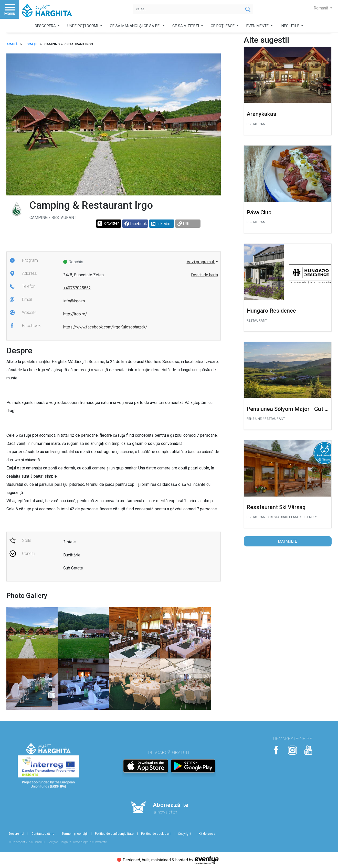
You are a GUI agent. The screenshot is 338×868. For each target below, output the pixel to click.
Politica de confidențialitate (114, 834)
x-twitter (108, 224)
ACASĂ (12, 44)
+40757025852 (77, 288)
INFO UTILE (290, 26)
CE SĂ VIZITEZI (186, 26)
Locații (31, 44)
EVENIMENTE (258, 26)
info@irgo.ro (74, 301)
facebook (136, 224)
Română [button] (321, 8)
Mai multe (288, 541)
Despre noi (17, 834)
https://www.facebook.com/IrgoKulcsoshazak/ (105, 327)
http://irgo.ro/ (75, 314)
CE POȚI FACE (223, 26)
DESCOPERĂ (46, 26)
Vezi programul (201, 262)
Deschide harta (204, 275)
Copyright (185, 834)
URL (184, 224)
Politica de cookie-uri (156, 834)
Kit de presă (207, 834)
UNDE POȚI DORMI (83, 26)
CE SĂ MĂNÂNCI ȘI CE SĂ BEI (136, 26)
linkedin (161, 224)
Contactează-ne (43, 834)
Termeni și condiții (75, 834)
